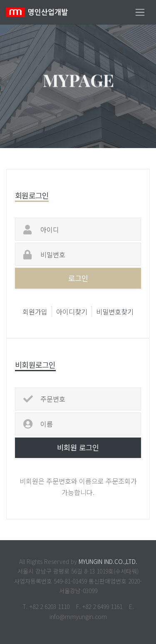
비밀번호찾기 (115, 312)
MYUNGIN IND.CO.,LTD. (108, 561)
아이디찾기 (72, 312)
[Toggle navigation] (140, 12)
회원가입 (35, 312)
